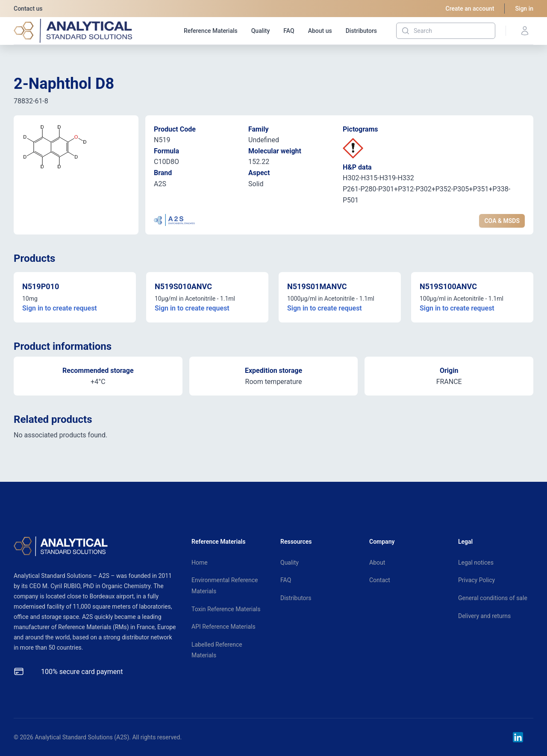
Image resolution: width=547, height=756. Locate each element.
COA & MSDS (502, 221)
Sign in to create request (60, 308)
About (377, 563)
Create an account (470, 9)
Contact (380, 580)
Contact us (28, 9)
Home (200, 563)
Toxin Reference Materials (226, 609)
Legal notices (476, 563)
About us (320, 31)
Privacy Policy (476, 580)
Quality (261, 31)
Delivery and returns (484, 616)
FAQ (289, 31)
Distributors (361, 31)
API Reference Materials (224, 627)
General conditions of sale (493, 598)
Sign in (524, 9)
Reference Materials (211, 31)
